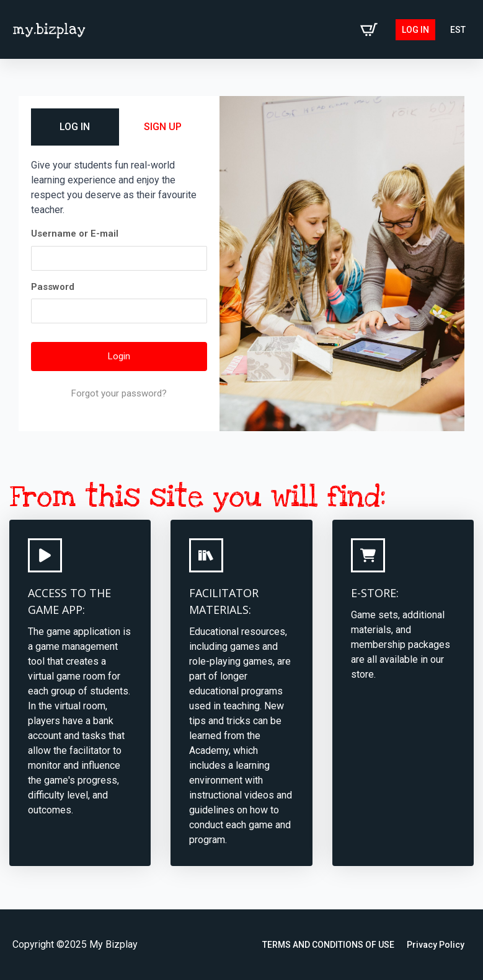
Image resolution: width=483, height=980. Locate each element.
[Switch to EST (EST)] (458, 30)
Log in (415, 30)
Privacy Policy (436, 945)
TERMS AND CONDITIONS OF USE (328, 945)
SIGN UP (163, 127)
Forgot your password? (119, 393)
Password (53, 287)
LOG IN (75, 127)
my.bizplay (49, 30)
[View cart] (369, 30)
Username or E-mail (75, 234)
